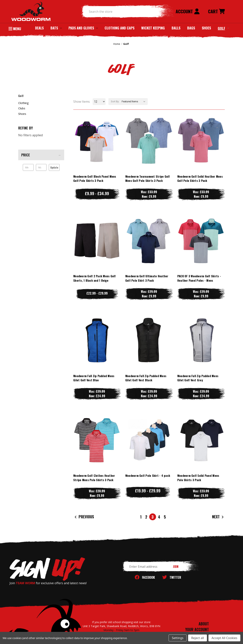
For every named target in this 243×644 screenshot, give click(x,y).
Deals (39, 28)
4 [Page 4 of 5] (159, 517)
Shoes (206, 28)
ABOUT (204, 624)
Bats (56, 28)
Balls (176, 28)
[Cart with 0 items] (216, 12)
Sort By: (115, 101)
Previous (84, 517)
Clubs (22, 108)
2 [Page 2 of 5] (146, 517)
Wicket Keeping (153, 28)
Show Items (82, 102)
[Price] (41, 155)
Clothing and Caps (120, 28)
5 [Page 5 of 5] (165, 517)
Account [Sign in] (188, 11)
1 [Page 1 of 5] (141, 517)
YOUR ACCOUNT (197, 629)
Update (54, 167)
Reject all (198, 638)
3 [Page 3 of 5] (153, 517)
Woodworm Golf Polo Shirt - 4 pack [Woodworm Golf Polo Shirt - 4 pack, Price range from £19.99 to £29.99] (148, 475)
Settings (178, 638)
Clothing (23, 103)
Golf (223, 28)
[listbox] (134, 102)
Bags (191, 28)
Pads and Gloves (83, 28)
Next (218, 517)
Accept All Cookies (224, 638)
